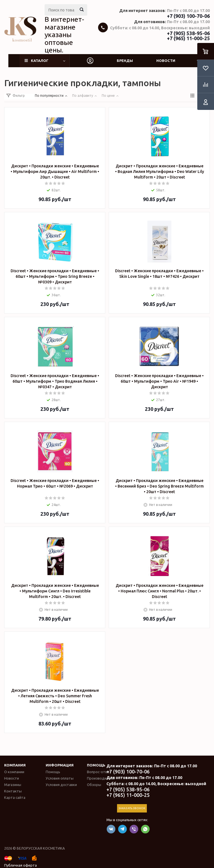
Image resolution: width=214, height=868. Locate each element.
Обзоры (94, 785)
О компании (14, 772)
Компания (15, 765)
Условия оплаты (60, 778)
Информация (60, 765)
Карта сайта (15, 797)
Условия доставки (61, 785)
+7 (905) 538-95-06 (188, 33)
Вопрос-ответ (99, 772)
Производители (101, 778)
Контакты (13, 791)
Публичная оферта (20, 865)
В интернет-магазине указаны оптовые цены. (64, 35)
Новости (166, 61)
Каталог (40, 61)
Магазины (13, 785)
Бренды (125, 61)
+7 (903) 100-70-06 (188, 16)
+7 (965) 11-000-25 (188, 38)
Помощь (96, 765)
